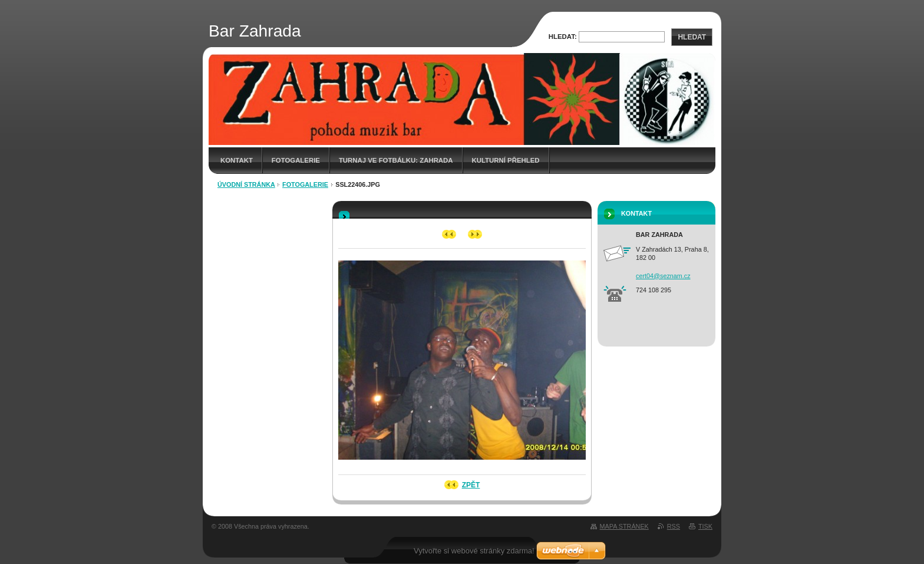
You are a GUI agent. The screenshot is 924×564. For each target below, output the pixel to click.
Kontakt (237, 160)
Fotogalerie (296, 160)
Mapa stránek (624, 526)
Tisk (705, 526)
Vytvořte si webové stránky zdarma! (474, 551)
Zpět (471, 485)
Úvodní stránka (246, 184)
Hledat (692, 37)
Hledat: (563, 37)
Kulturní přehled (506, 160)
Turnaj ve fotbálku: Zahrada (396, 160)
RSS (674, 526)
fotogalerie (305, 184)
